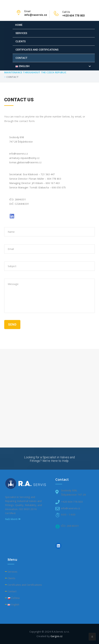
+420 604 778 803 (72, 502)
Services (21, 33)
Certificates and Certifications (37, 50)
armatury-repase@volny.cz (24, 158)
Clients (21, 41)
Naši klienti (13, 519)
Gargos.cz (56, 636)
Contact (21, 58)
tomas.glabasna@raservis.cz (25, 162)
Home (19, 25)
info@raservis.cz (19, 154)
